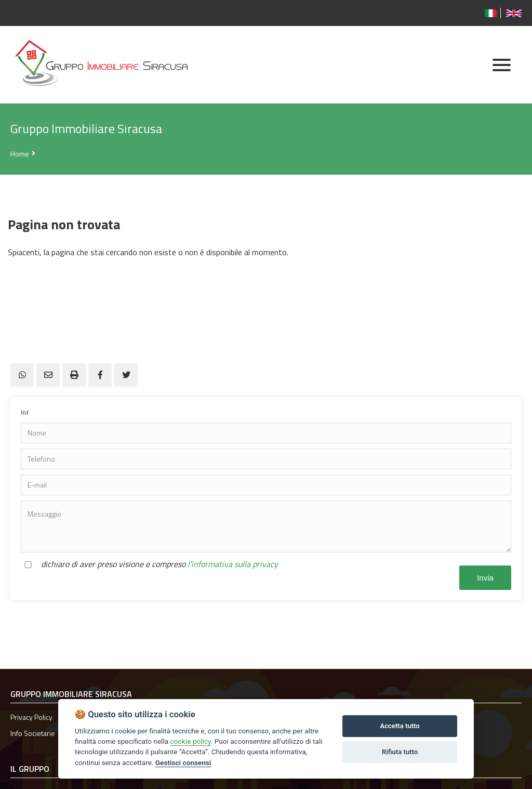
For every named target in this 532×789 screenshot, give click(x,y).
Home (20, 154)
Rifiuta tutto (400, 752)
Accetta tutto (400, 726)
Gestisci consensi (183, 762)
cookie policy (190, 741)
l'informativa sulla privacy (233, 564)
